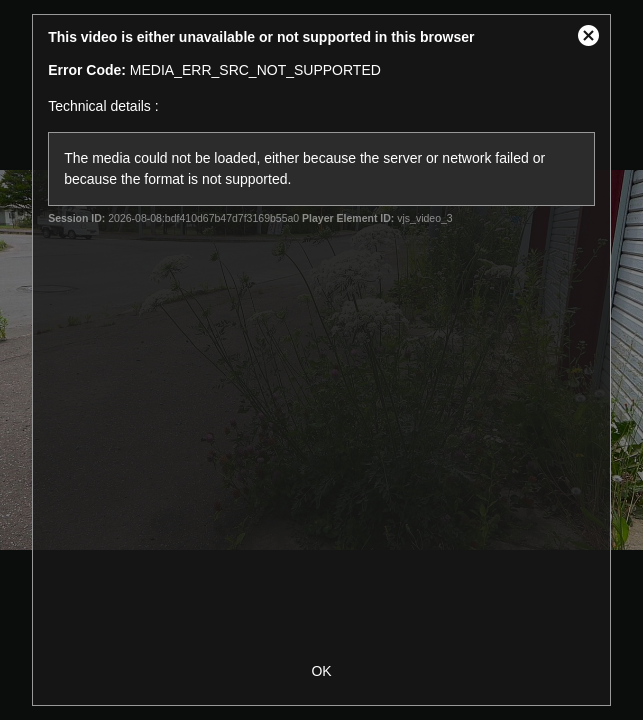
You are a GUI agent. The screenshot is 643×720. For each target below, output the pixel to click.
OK (321, 671)
